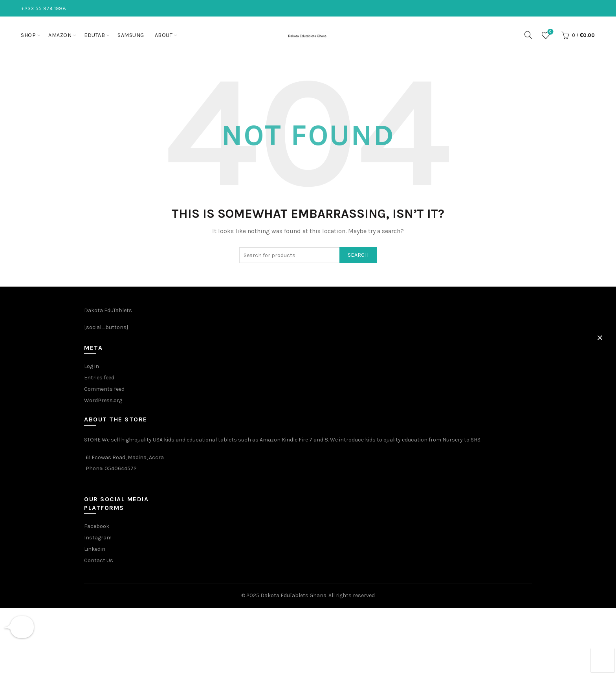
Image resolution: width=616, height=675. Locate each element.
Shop (28, 35)
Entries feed (99, 378)
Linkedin (95, 549)
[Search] (528, 35)
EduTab (94, 35)
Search (358, 255)
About (164, 35)
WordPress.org (103, 400)
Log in (92, 366)
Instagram (98, 538)
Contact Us (99, 560)
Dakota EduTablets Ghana (293, 595)
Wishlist (549, 32)
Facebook (97, 526)
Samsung (131, 35)
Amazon (60, 35)
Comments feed (104, 389)
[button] (600, 338)
